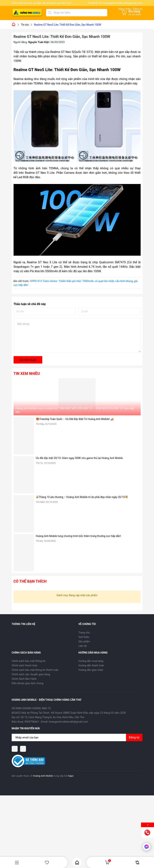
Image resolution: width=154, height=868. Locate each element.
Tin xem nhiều (27, 374)
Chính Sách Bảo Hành (24, 679)
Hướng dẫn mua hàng (91, 661)
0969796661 (32, 722)
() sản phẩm (135, 14)
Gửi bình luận (28, 360)
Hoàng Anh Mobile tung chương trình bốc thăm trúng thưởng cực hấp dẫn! (78, 536)
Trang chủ (84, 633)
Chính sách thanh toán (25, 665)
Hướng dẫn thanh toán (91, 665)
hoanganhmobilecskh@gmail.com (123, 3)
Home (77, 863)
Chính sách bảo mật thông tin (29, 661)
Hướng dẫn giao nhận (91, 670)
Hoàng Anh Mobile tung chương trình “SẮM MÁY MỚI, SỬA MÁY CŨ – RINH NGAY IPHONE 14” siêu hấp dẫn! (75, 410)
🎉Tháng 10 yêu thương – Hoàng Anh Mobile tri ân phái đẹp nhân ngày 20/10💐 (82, 497)
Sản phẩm (84, 641)
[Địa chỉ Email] (77, 737)
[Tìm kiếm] (50, 13)
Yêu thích (47, 863)
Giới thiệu (84, 637)
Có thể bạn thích (30, 581)
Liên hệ (83, 646)
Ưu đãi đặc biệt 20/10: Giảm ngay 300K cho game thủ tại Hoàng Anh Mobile (79, 458)
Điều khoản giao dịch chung (28, 683)
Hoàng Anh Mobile (43, 776)
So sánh (137, 863)
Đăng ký (134, 737)
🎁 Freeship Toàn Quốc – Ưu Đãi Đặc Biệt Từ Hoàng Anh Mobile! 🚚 (75, 419)
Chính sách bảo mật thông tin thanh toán (35, 670)
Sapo (71, 776)
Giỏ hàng (108, 862)
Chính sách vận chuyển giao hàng (31, 674)
